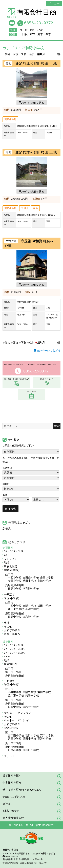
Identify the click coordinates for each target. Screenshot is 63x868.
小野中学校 (15, 692)
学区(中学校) (12, 598)
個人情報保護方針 (13, 818)
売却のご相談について (16, 797)
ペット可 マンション (17, 720)
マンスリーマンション (17, 713)
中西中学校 (15, 606)
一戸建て (9, 594)
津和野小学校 (31, 589)
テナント (9, 756)
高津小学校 (44, 581)
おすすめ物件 (12, 630)
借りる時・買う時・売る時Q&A (22, 790)
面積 (14, 54)
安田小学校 (15, 581)
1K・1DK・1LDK (14, 645)
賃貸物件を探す (12, 776)
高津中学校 (32, 609)
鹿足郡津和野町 (15, 585)
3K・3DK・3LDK (14, 551)
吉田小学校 (47, 578)
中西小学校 (15, 578)
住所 (31, 54)
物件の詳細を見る (33, 103)
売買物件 (8, 548)
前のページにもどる (48, 350)
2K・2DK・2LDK (14, 649)
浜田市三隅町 (13, 672)
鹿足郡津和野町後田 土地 (36, 64)
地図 (52, 854)
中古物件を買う (12, 783)
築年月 (40, 54)
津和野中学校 (31, 617)
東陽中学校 (29, 606)
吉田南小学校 (31, 578)
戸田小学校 (15, 739)
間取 (22, 54)
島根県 (7, 529)
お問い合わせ (11, 811)
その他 (8, 626)
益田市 (9, 574)
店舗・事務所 (12, 634)
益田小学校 (29, 581)
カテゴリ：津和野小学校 (23, 48)
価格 (6, 54)
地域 (7, 562)
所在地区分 (11, 566)
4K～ (7, 555)
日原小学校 (15, 589)
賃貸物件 (8, 642)
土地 (7, 623)
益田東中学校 (16, 609)
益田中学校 (44, 606)
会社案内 (8, 804)
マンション (11, 559)
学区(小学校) (12, 570)
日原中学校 (15, 617)
